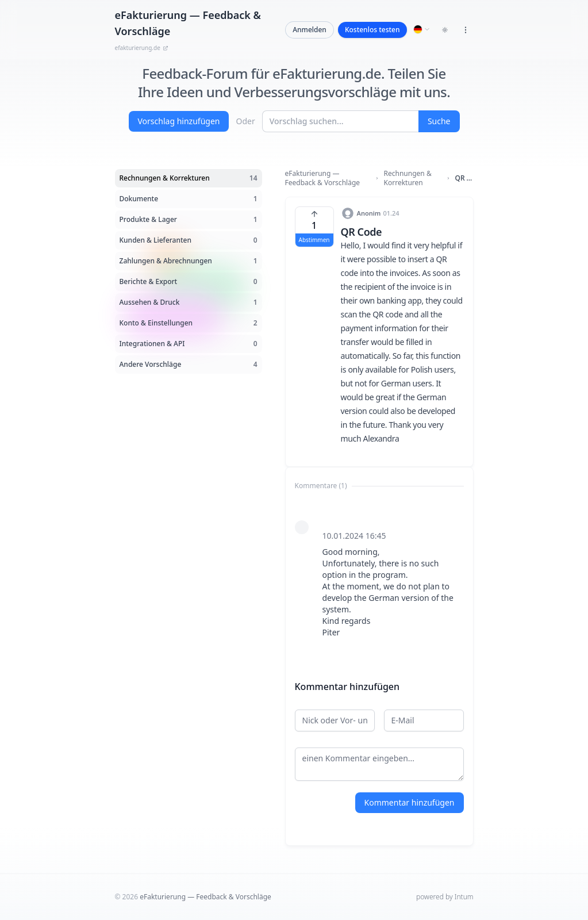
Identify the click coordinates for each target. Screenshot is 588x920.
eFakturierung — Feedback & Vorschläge (323, 178)
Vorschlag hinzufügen (179, 121)
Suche (439, 121)
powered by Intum (445, 897)
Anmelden (310, 30)
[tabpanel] (379, 578)
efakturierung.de (142, 48)
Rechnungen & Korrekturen (408, 178)
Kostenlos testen (372, 30)
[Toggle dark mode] (445, 30)
